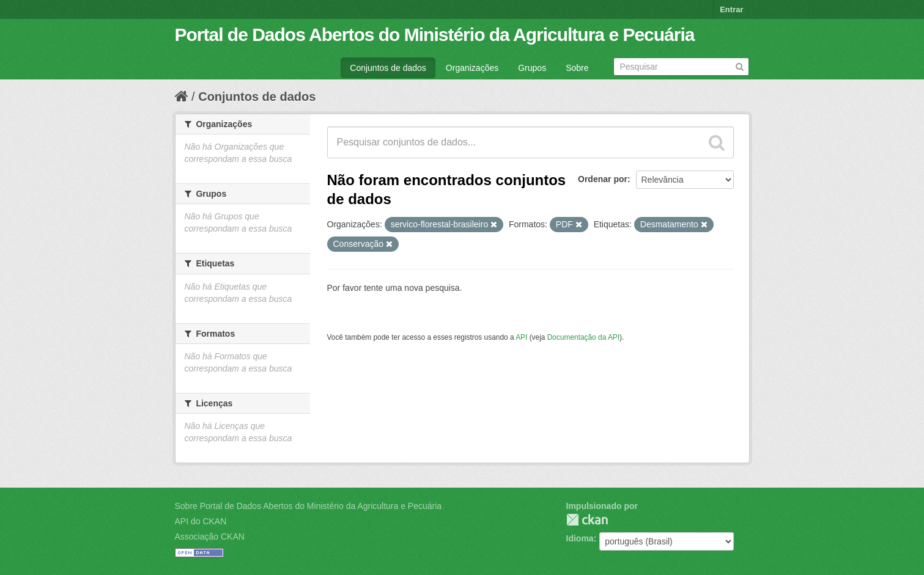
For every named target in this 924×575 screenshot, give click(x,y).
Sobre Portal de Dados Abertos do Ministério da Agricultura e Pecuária (309, 506)
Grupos (532, 68)
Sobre (577, 68)
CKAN (587, 520)
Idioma (580, 538)
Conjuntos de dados (388, 68)
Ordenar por (603, 179)
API (521, 337)
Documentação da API (583, 337)
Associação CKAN (210, 537)
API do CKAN (201, 521)
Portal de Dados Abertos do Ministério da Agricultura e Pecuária (435, 35)
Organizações (472, 68)
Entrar (731, 9)
